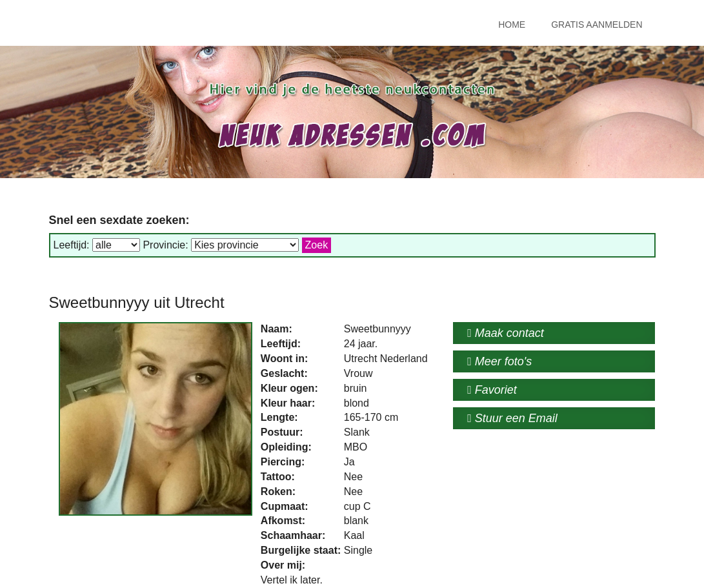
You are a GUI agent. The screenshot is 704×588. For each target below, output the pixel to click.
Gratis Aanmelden (597, 25)
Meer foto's (499, 361)
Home (512, 25)
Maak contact (506, 333)
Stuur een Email (512, 418)
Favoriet (492, 390)
